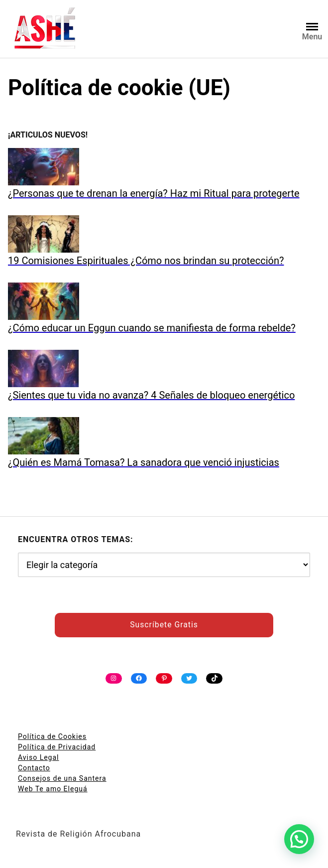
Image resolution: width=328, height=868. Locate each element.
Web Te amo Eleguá (53, 789)
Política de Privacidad (57, 747)
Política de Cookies (52, 736)
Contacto (34, 768)
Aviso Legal (39, 757)
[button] (299, 839)
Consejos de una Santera (62, 778)
